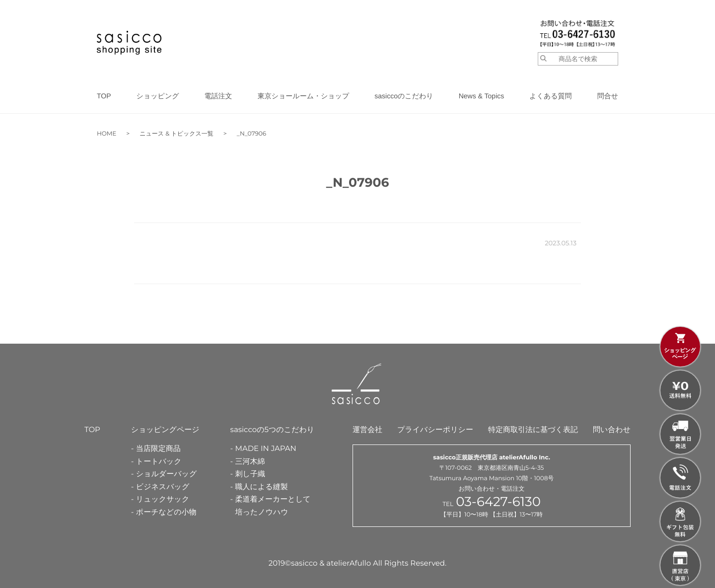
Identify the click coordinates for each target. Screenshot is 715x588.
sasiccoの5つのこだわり (273, 429)
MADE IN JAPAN (266, 448)
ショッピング (158, 96)
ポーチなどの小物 (166, 512)
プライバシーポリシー (435, 429)
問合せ (608, 96)
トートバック (159, 461)
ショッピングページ (165, 429)
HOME (107, 134)
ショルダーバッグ (166, 474)
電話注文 (218, 96)
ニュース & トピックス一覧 (177, 134)
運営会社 (367, 429)
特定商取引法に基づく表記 (533, 429)
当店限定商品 (158, 448)
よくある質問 (550, 96)
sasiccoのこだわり (404, 96)
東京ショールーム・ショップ (304, 96)
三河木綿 (250, 461)
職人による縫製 (262, 486)
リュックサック (163, 499)
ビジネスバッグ (163, 486)
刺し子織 (250, 474)
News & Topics (482, 96)
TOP (104, 96)
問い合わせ (612, 429)
